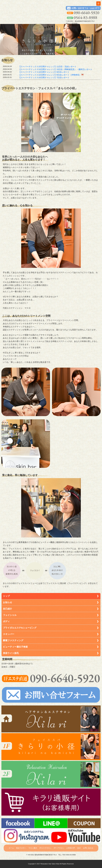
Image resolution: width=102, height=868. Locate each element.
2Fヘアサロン (59, 848)
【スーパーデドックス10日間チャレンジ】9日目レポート (44, 72)
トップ (6, 596)
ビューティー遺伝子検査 (15, 647)
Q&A (79, 848)
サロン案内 (33, 848)
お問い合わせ (88, 848)
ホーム (11, 848)
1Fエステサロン (45, 848)
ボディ (6, 621)
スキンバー (9, 634)
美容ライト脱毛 (11, 653)
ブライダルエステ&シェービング (20, 628)
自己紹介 (7, 609)
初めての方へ (21, 848)
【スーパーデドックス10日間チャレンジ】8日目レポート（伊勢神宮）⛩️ (51, 75)
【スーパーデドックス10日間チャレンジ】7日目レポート (44, 78)
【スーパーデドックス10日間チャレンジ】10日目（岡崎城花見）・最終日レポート (55, 69)
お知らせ (7, 602)
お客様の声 (71, 848)
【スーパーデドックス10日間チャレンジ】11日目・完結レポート (48, 67)
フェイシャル (10, 615)
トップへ (14, 11)
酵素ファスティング (13, 640)
